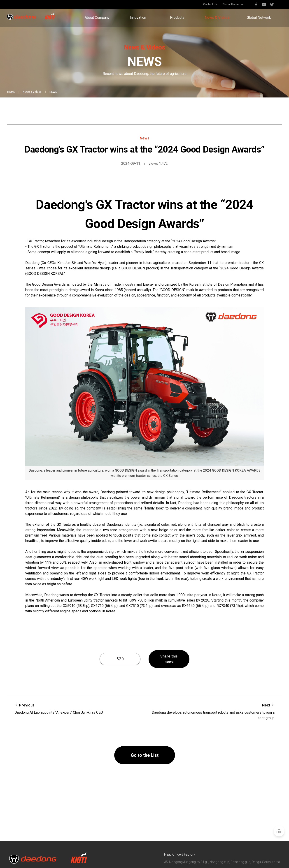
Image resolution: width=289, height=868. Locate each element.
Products (177, 17)
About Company (97, 17)
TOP (279, 832)
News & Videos (217, 17)
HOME (11, 92)
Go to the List (145, 755)
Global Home (231, 4)
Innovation (138, 17)
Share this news (169, 659)
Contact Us (210, 4)
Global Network (259, 17)
